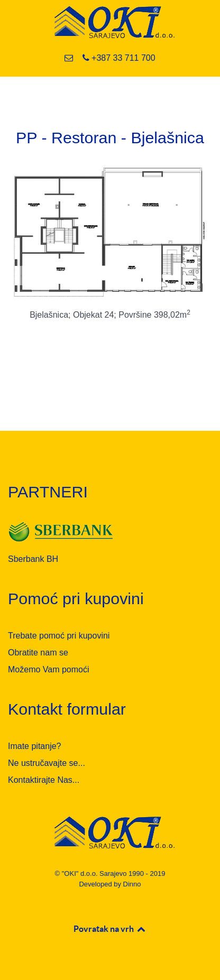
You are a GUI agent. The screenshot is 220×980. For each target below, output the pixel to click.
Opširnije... (110, 349)
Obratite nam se (38, 653)
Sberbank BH (33, 559)
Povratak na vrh (110, 929)
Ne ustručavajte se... (47, 763)
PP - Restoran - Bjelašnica (110, 137)
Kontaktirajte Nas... (44, 780)
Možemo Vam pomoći (49, 669)
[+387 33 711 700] (119, 58)
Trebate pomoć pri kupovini (59, 636)
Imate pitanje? (35, 746)
